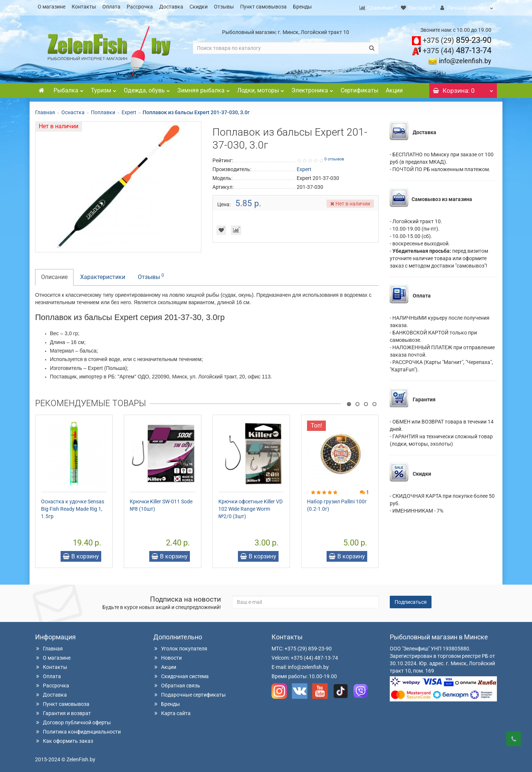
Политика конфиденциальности (78, 730)
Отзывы (224, 7)
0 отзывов (334, 157)
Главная (45, 110)
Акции (394, 88)
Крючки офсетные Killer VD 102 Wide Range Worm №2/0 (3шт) (250, 507)
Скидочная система (181, 674)
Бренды (302, 7)
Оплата (111, 7)
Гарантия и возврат (63, 711)
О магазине (52, 7)
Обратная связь (177, 683)
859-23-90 (457, 38)
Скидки (199, 7)
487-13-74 (457, 48)
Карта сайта (172, 711)
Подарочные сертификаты (190, 693)
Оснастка (73, 110)
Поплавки (103, 110)
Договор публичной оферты (73, 720)
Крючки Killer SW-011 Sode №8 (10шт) (161, 503)
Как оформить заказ (64, 739)
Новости (168, 656)
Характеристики (103, 275)
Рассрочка (140, 7)
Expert (129, 110)
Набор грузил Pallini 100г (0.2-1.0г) (337, 503)
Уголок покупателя (180, 646)
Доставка (171, 7)
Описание (54, 275)
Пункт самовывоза (263, 7)
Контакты (84, 7)
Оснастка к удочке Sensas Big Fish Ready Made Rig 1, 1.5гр (73, 507)
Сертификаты (359, 88)
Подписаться (411, 600)
